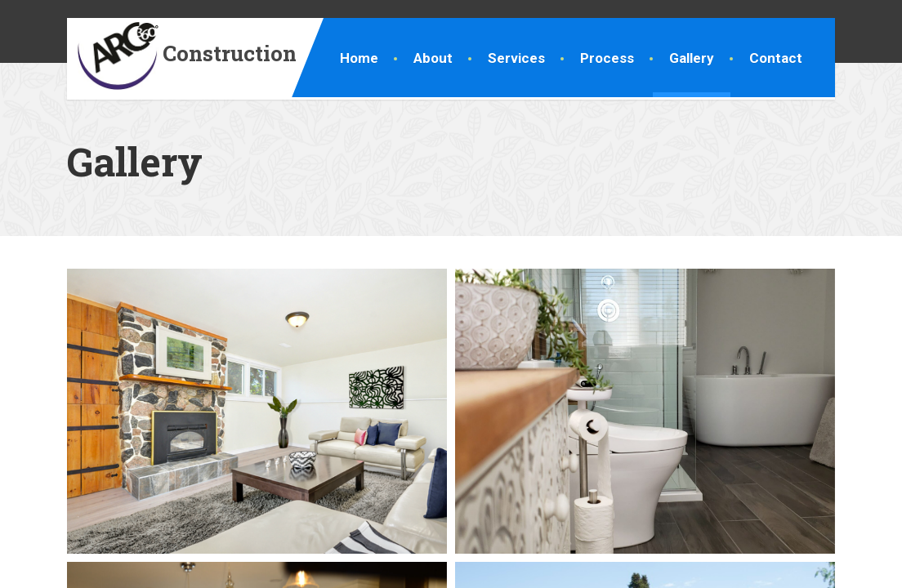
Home (359, 58)
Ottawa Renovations (150, 566)
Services (516, 58)
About (433, 58)
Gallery (692, 58)
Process (607, 58)
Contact (776, 58)
